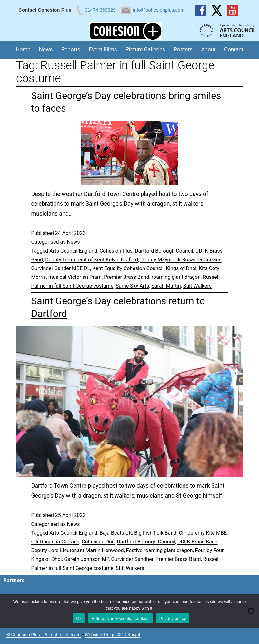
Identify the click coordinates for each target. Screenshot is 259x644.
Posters (183, 49)
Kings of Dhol (181, 268)
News (46, 49)
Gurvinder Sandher (132, 559)
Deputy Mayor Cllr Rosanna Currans (181, 260)
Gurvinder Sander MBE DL (61, 268)
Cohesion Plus (116, 251)
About (208, 49)
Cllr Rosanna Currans (55, 542)
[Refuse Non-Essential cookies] (251, 611)
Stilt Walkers (197, 286)
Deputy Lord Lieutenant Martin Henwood (78, 550)
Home (23, 49)
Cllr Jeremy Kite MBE (203, 533)
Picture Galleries (145, 49)
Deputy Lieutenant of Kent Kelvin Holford (92, 260)
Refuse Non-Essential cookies (120, 618)
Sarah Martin (166, 286)
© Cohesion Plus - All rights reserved (44, 635)
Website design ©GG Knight (113, 635)
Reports (71, 49)
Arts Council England (73, 251)
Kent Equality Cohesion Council (128, 268)
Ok (79, 618)
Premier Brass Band (126, 277)
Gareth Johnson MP (87, 559)
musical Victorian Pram (75, 277)
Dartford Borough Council (164, 251)
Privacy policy (173, 618)
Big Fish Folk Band (155, 533)
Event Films (103, 49)
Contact (234, 49)
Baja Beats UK (116, 533)
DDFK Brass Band (198, 542)
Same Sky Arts (133, 286)
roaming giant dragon (176, 277)
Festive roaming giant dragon (159, 550)
